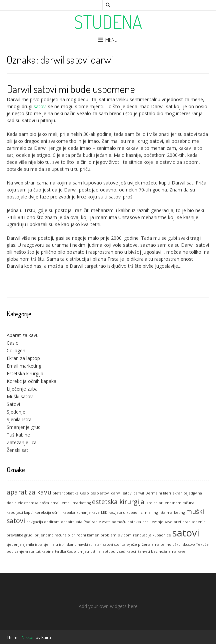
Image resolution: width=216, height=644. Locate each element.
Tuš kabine (18, 435)
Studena (108, 22)
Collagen (16, 350)
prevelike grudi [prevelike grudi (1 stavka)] (20, 535)
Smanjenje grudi (24, 427)
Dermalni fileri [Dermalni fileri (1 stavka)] (158, 493)
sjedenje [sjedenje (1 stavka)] (14, 544)
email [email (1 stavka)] (55, 503)
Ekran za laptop (23, 358)
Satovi (13, 404)
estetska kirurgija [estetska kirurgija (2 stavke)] (118, 502)
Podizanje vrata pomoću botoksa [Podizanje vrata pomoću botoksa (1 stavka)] (112, 522)
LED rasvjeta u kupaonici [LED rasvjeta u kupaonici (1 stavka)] (122, 512)
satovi (40, 106)
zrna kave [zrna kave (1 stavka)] (177, 551)
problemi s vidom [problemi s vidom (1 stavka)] (116, 535)
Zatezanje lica (22, 442)
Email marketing (24, 366)
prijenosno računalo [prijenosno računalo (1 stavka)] (52, 535)
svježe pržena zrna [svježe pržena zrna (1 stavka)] (143, 544)
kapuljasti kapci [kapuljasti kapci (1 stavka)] (20, 512)
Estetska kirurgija (25, 373)
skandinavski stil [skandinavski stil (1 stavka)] (80, 544)
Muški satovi (20, 396)
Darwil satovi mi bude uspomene (71, 89)
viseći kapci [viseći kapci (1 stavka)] (126, 551)
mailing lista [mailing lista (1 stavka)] (155, 512)
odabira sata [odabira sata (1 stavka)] (72, 522)
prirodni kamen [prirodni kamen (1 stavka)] (85, 535)
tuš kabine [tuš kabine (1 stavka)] (44, 551)
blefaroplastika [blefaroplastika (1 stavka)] (66, 493)
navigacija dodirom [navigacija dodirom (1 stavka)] (43, 522)
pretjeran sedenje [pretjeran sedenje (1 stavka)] (190, 522)
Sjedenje (16, 412)
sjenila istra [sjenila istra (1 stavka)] (33, 544)
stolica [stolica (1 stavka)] (120, 544)
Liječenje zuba (22, 389)
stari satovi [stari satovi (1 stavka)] (104, 544)
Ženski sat (17, 450)
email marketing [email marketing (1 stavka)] (76, 503)
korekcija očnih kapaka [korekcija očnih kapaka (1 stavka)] (55, 512)
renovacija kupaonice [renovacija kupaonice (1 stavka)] (152, 535)
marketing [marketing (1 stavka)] (176, 512)
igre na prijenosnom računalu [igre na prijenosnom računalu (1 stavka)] (172, 503)
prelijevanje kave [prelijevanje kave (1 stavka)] (157, 522)
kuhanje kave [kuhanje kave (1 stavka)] (88, 512)
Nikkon (28, 638)
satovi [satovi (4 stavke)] (186, 533)
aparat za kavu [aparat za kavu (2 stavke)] (29, 492)
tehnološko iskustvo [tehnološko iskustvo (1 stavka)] (178, 544)
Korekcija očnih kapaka (31, 381)
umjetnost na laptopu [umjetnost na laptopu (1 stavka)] (96, 551)
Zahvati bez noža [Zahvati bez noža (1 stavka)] (152, 551)
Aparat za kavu (23, 335)
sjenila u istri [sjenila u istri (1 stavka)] (54, 544)
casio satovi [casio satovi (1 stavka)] (100, 493)
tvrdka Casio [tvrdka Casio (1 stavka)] (65, 551)
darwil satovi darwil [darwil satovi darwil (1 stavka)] (127, 493)
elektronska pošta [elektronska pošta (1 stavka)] (33, 503)
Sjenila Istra (19, 419)
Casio (13, 343)
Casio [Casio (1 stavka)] (84, 493)
